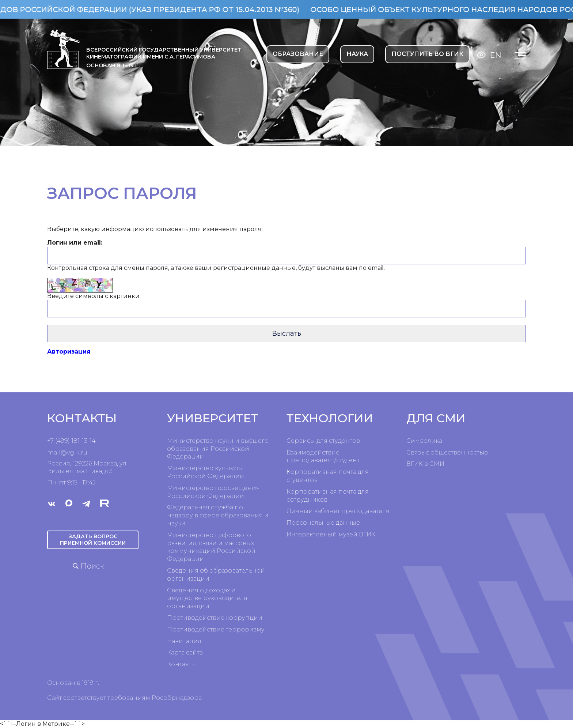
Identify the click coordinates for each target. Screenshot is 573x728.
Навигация (184, 641)
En (496, 55)
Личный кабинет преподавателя (338, 511)
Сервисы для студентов (323, 441)
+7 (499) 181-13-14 (71, 441)
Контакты (181, 664)
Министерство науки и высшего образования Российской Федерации (218, 449)
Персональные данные (323, 523)
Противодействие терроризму (216, 629)
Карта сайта (185, 652)
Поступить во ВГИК (427, 54)
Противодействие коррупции (215, 618)
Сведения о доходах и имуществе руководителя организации (207, 598)
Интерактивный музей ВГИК (331, 534)
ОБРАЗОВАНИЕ (298, 54)
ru (84, 452)
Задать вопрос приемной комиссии (93, 540)
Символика (424, 441)
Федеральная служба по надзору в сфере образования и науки (218, 515)
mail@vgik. (64, 452)
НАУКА (357, 54)
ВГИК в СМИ (425, 464)
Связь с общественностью (447, 452)
